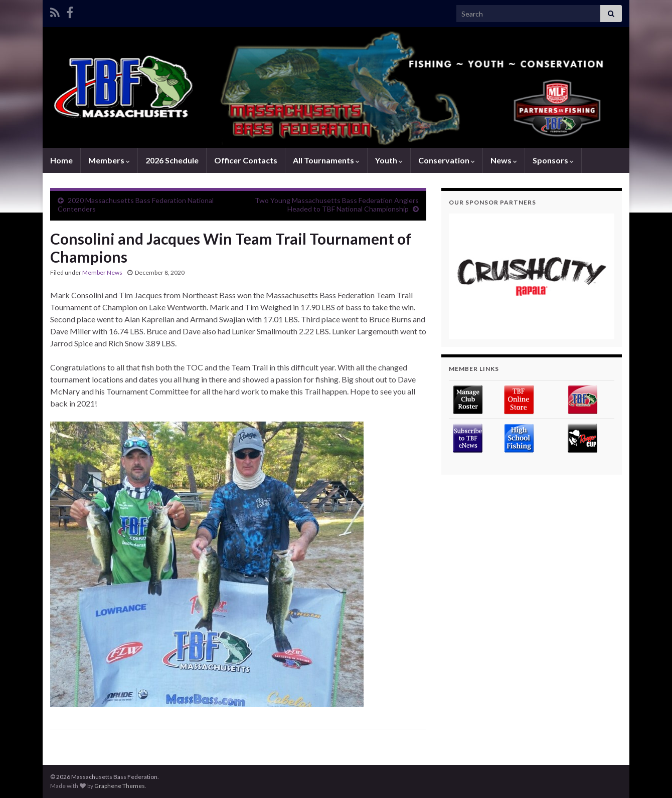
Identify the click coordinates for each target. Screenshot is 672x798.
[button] (532, 276)
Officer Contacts (246, 160)
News (504, 160)
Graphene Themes (120, 786)
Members (109, 160)
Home (61, 160)
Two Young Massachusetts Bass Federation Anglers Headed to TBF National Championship (337, 205)
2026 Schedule (172, 160)
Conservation (447, 160)
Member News (102, 272)
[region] (532, 276)
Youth (389, 160)
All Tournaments (326, 160)
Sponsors (553, 160)
